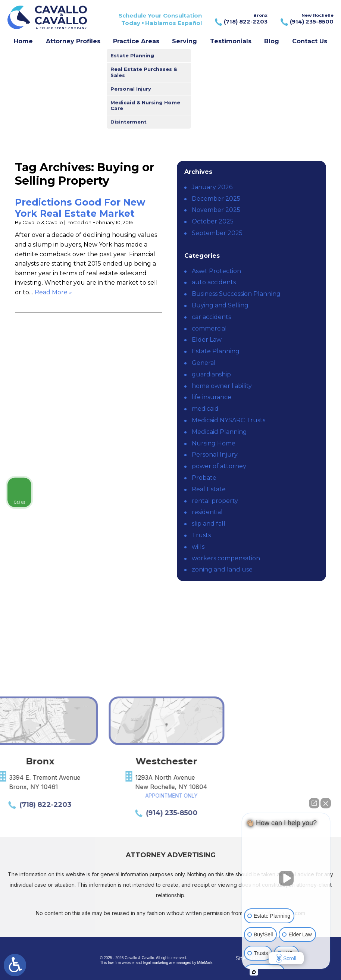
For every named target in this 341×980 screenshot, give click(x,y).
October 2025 (213, 221)
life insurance (212, 397)
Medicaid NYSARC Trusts (229, 420)
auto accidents (214, 282)
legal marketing (156, 963)
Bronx (240, 19)
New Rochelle (306, 19)
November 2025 (216, 210)
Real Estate (209, 489)
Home (23, 41)
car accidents (211, 317)
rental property (215, 501)
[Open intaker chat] (254, 972)
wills (198, 547)
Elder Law (207, 340)
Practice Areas (136, 41)
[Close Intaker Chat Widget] (326, 803)
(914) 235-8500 (95, 813)
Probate (204, 478)
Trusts (201, 535)
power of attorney (219, 466)
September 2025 (217, 233)
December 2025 (216, 199)
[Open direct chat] (314, 803)
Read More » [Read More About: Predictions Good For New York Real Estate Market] (53, 292)
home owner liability (222, 386)
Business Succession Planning (236, 294)
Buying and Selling (220, 305)
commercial (209, 328)
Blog (272, 41)
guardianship (211, 374)
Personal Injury (215, 455)
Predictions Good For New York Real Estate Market (80, 208)
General (204, 363)
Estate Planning (216, 351)
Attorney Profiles (73, 41)
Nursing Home (214, 443)
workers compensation (226, 558)
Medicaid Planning (219, 432)
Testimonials (231, 41)
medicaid (205, 409)
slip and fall (209, 524)
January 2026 (212, 187)
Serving (184, 41)
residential (207, 512)
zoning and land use (222, 569)
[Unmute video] (286, 878)
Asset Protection (216, 271)
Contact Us (310, 41)
